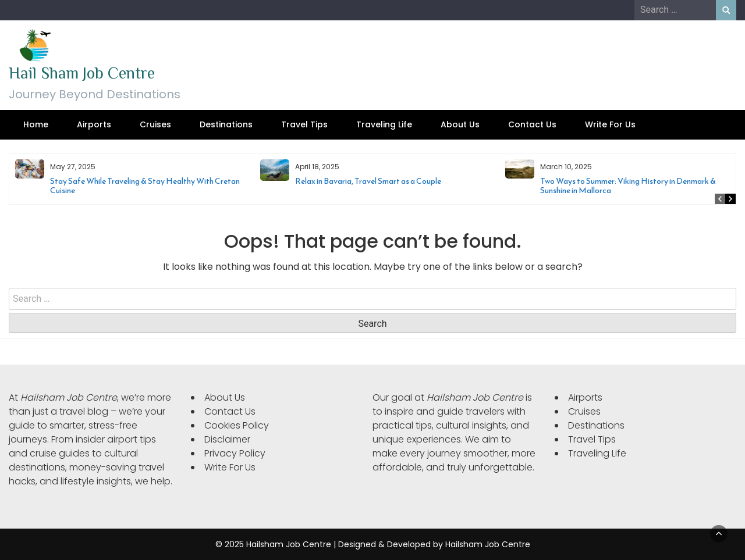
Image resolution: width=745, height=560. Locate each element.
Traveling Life (384, 124)
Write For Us (610, 124)
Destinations (226, 124)
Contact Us (532, 124)
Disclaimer (227, 439)
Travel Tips (304, 124)
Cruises (155, 124)
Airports (94, 124)
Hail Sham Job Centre (82, 73)
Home (36, 124)
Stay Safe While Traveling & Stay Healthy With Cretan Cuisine (145, 186)
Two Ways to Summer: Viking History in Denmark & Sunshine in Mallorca (628, 186)
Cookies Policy (237, 425)
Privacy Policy (235, 453)
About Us (460, 124)
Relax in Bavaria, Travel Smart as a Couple (368, 181)
